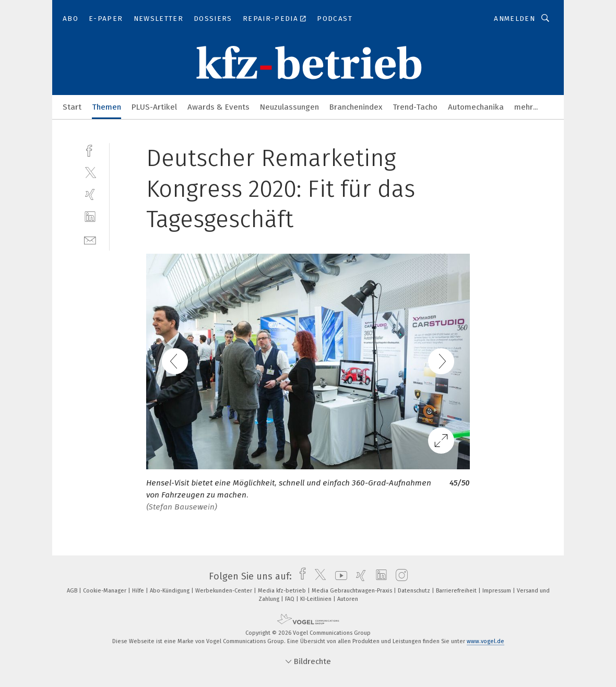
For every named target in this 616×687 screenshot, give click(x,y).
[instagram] (399, 576)
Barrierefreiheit (457, 591)
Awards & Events (218, 107)
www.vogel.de (485, 641)
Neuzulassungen (289, 107)
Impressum (497, 591)
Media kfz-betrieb (283, 591)
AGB (73, 591)
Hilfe (139, 591)
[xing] (90, 194)
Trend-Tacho (415, 107)
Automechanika (476, 107)
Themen (106, 107)
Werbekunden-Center (224, 591)
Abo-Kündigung (170, 591)
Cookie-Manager (105, 591)
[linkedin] (90, 217)
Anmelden (514, 19)
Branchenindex (356, 107)
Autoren (348, 599)
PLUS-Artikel (154, 107)
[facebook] (90, 150)
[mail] (90, 239)
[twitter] (90, 172)
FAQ (291, 599)
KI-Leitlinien (317, 599)
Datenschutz (415, 591)
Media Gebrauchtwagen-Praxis (353, 591)
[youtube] (339, 576)
